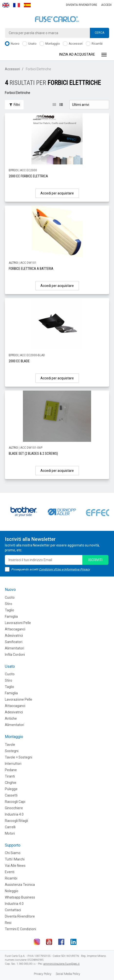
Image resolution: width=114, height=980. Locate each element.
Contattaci (13, 910)
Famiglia (11, 616)
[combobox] (57, 33)
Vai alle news (15, 866)
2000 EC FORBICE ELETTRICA (28, 176)
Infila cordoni (15, 655)
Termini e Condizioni (20, 929)
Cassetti (11, 795)
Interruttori (13, 764)
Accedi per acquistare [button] (57, 193)
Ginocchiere (14, 808)
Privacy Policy (43, 974)
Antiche (11, 718)
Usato (29, 44)
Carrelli (10, 827)
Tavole (10, 745)
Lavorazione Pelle (19, 699)
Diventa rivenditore (82, 5)
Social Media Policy (68, 974)
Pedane (11, 770)
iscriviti (95, 560)
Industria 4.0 (14, 814)
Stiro (9, 604)
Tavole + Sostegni (19, 757)
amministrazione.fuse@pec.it (62, 964)
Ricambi (94, 44)
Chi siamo (13, 853)
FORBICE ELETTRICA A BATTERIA (31, 269)
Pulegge (11, 789)
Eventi (10, 872)
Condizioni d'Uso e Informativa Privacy (64, 569)
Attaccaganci (15, 629)
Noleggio (12, 891)
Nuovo (12, 44)
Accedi (106, 5)
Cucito (10, 597)
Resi (8, 923)
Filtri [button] (14, 105)
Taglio (9, 610)
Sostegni (12, 751)
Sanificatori (14, 642)
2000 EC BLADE (19, 361)
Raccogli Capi (15, 802)
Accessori (73, 44)
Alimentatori (14, 648)
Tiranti (10, 776)
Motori (10, 833)
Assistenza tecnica (20, 885)
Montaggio (50, 44)
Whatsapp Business (20, 897)
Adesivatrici (14, 636)
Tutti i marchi (15, 859)
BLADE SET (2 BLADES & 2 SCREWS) (33, 454)
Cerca (100, 33)
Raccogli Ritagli (16, 821)
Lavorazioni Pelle (18, 623)
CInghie (11, 783)
